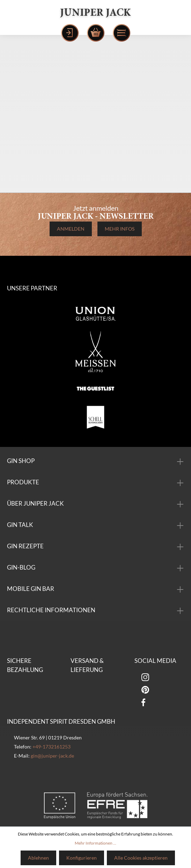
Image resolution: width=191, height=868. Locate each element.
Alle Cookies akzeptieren (141, 858)
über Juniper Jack (35, 503)
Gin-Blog (21, 567)
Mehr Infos (120, 229)
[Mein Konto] (70, 33)
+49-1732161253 (52, 747)
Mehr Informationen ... (95, 843)
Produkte (23, 482)
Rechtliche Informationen (51, 610)
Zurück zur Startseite (96, 178)
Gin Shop (21, 461)
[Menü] (122, 33)
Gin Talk (20, 525)
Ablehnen (38, 858)
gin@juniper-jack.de (52, 756)
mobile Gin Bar (31, 589)
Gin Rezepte (25, 546)
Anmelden (71, 229)
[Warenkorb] (96, 33)
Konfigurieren (82, 858)
